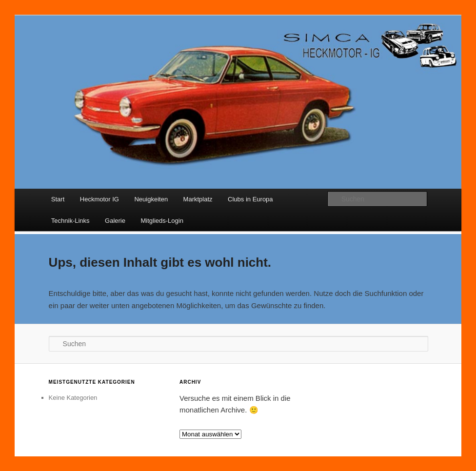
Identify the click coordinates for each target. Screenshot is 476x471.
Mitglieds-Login (162, 221)
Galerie (115, 221)
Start (58, 199)
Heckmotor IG (99, 199)
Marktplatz (198, 199)
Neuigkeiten (151, 199)
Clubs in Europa (250, 199)
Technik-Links (70, 221)
